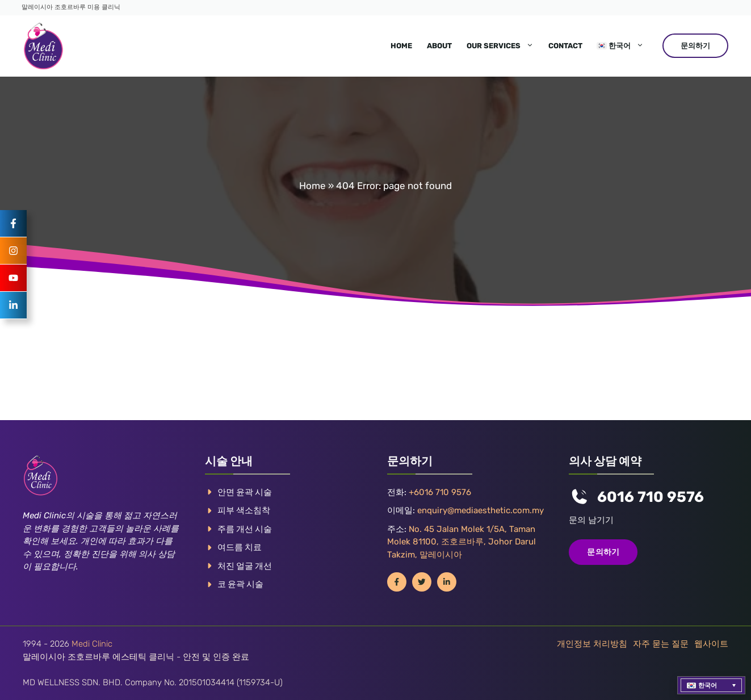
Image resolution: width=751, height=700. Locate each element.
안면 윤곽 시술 (245, 492)
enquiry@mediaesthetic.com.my (481, 510)
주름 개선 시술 (245, 529)
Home (401, 46)
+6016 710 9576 (440, 492)
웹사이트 (711, 644)
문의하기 (695, 46)
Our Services (504, 46)
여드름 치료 (240, 547)
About (439, 46)
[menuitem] (620, 46)
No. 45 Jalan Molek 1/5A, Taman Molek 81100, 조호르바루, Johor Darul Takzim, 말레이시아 (461, 542)
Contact (565, 46)
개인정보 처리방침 (592, 644)
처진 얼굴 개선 (245, 566)
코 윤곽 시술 (240, 584)
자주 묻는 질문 (661, 644)
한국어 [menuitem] (708, 686)
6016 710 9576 (651, 497)
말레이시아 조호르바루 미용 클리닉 (71, 7)
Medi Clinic (92, 644)
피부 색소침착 (244, 510)
